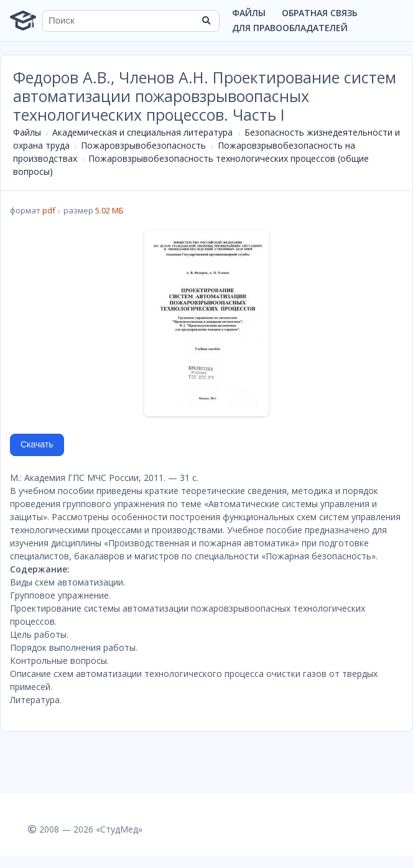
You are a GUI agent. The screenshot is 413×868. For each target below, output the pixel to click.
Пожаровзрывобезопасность (143, 145)
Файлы (249, 13)
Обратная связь (320, 13)
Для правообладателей (290, 28)
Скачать (37, 444)
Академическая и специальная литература (142, 132)
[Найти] (206, 21)
